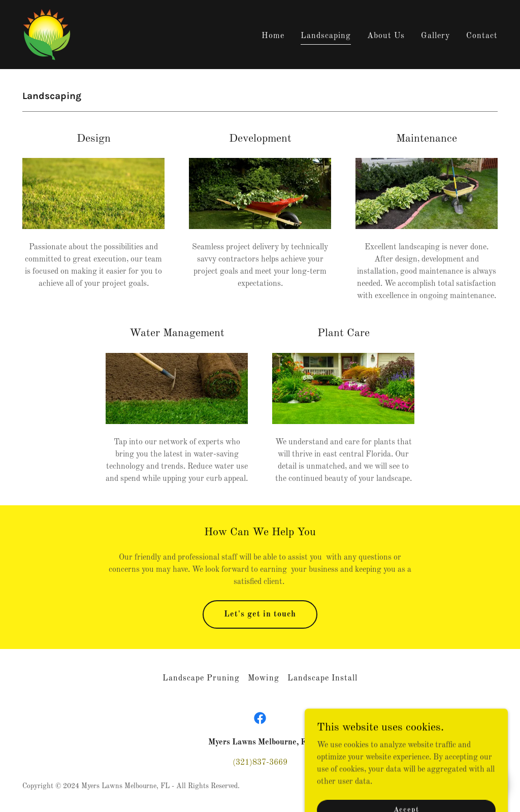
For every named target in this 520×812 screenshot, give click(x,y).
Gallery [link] (435, 36)
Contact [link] (482, 36)
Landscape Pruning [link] (201, 678)
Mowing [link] (263, 678)
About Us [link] (386, 36)
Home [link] (273, 36)
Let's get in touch (260, 614)
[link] (47, 35)
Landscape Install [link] (322, 678)
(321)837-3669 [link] (260, 763)
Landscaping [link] (326, 36)
